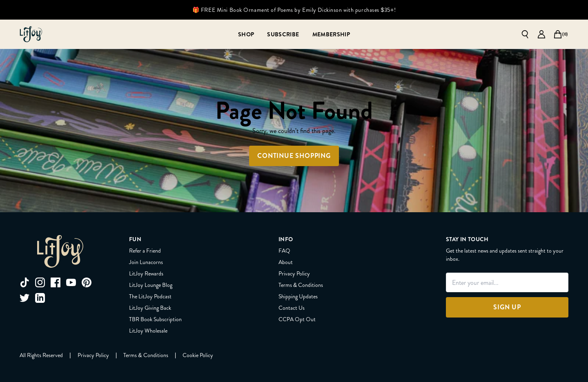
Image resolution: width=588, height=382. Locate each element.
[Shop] (246, 34)
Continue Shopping (294, 156)
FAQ (284, 251)
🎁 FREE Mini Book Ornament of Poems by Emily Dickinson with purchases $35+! (294, 10)
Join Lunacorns (146, 262)
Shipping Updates (298, 296)
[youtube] (71, 282)
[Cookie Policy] (198, 355)
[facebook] (56, 282)
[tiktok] (24, 282)
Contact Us (292, 308)
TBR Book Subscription (155, 319)
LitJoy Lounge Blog (151, 285)
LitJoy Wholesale (148, 331)
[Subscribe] (283, 34)
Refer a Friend (145, 251)
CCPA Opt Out (297, 319)
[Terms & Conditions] (146, 355)
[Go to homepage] (31, 34)
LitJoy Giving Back (150, 308)
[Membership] (331, 34)
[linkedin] (40, 298)
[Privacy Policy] (93, 355)
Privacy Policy (294, 273)
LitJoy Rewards (146, 273)
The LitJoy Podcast (150, 296)
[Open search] (525, 34)
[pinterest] (87, 282)
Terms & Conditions (301, 285)
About (286, 262)
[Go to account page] (541, 34)
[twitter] (24, 298)
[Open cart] (558, 34)
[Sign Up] (507, 307)
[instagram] (40, 282)
